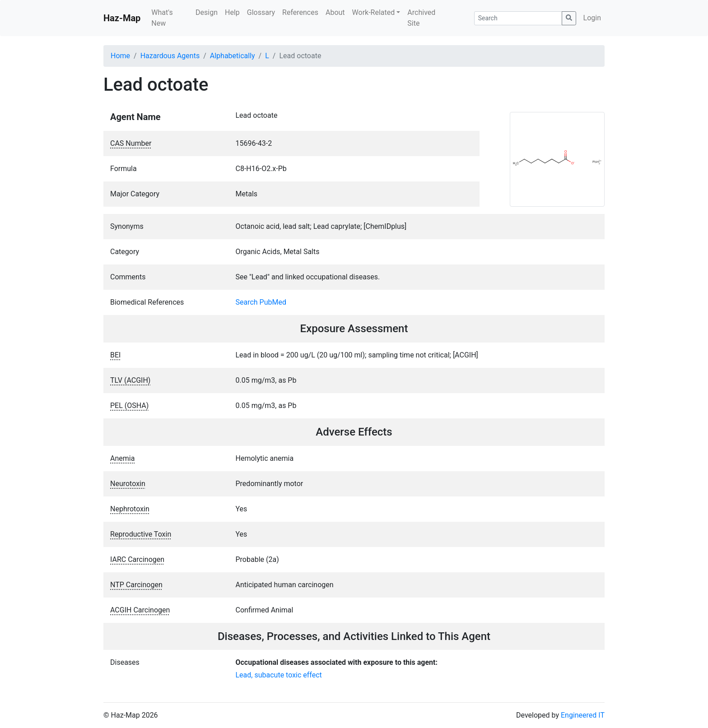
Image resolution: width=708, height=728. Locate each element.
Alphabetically (233, 56)
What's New (162, 18)
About (335, 12)
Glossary (261, 12)
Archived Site (421, 18)
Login (592, 18)
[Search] (518, 18)
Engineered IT (583, 715)
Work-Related (374, 12)
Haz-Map (122, 18)
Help (232, 12)
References (300, 12)
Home (120, 56)
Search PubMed (261, 302)
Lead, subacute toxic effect (279, 675)
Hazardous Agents (170, 56)
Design (207, 12)
